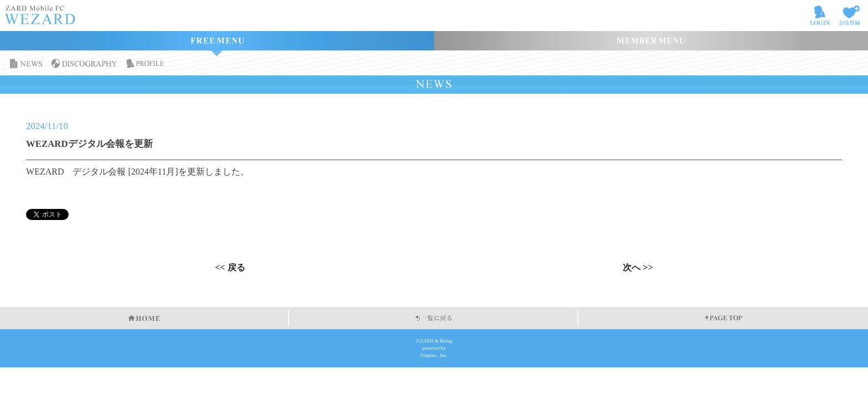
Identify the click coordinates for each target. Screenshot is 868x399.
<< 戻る (230, 268)
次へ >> (638, 268)
